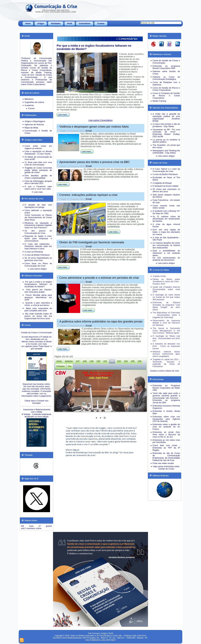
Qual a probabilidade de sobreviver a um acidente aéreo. (166, 253)
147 (78, 361)
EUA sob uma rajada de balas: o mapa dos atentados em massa (166, 232)
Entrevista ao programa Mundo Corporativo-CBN (166, 67)
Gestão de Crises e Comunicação (36, 333)
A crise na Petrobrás (34, 252)
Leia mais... (63, 115)
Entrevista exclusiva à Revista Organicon (166, 407)
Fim (70, 366)
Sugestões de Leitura (34, 102)
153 (119, 361)
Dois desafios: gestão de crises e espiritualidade (38, 177)
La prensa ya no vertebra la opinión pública (166, 141)
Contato (101, 24)
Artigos (41, 24)
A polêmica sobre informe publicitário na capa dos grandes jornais (101, 322)
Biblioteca (29, 99)
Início (59, 361)
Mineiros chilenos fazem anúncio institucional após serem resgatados (166, 354)
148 (85, 361)
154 (126, 361)
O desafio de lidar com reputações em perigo (38, 206)
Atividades (56, 24)
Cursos (31, 108)
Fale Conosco (94, 633)
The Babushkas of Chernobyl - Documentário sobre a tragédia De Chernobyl (166, 315)
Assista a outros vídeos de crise (165, 371)
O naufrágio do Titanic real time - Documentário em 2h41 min (166, 338)
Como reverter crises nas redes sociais (166, 207)
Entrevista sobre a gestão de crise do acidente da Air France (166, 427)
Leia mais (38, 192)
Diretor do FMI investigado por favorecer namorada (92, 242)
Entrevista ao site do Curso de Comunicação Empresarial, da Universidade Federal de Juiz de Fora (166, 457)
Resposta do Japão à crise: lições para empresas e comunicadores (38, 238)
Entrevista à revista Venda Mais (166, 412)
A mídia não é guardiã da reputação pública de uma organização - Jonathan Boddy (166, 117)
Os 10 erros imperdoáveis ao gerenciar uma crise (38, 259)
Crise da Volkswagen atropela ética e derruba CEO (38, 182)
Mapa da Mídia (31, 128)
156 (140, 361)
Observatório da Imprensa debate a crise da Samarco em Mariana (166, 323)
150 (98, 361)
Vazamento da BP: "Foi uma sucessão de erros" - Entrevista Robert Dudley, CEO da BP (166, 133)
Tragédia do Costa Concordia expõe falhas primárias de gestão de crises (38, 170)
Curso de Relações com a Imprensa (166, 83)
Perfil (70, 24)
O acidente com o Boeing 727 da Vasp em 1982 (166, 212)
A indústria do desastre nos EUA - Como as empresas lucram (166, 346)
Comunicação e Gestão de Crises (38, 132)
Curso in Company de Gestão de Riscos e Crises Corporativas (166, 96)
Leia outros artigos (38, 269)
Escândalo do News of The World (166, 179)
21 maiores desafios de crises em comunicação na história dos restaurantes (166, 245)
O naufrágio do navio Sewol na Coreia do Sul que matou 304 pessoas (166, 297)
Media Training (159, 101)
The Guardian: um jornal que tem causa (166, 146)
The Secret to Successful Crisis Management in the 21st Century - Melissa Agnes (166, 331)
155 (133, 361)
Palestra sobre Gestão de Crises (166, 73)
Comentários (85, 24)
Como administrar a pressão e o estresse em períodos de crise (99, 278)
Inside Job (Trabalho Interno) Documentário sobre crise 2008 (166, 289)
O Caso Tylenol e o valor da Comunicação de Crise (166, 170)
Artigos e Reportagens (35, 121)
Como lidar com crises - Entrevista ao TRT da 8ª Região (166, 448)
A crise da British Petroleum (37, 255)
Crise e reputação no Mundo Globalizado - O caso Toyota (38, 153)
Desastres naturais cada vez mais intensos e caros (38, 247)
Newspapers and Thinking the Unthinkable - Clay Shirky (166, 152)
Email (89, 131)
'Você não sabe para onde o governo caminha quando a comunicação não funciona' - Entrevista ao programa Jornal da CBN (166, 398)
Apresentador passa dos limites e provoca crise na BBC (95, 162)
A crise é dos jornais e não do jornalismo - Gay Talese (166, 125)
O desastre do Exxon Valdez (166, 186)
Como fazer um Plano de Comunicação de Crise (38, 265)
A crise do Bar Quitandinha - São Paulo (166, 239)
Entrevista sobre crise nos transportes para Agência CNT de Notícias (166, 419)
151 (105, 361)
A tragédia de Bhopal (162, 183)
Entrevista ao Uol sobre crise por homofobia (166, 441)
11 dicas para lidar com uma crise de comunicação (38, 163)
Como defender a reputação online (38, 212)
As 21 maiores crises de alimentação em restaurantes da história (166, 219)
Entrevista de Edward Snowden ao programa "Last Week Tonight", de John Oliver (166, 306)
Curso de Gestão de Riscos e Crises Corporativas (166, 89)
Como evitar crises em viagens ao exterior (38, 147)
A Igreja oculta (159, 276)
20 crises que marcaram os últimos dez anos (166, 190)
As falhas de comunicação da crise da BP (38, 158)
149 (91, 361)
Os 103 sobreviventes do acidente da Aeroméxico (166, 259)
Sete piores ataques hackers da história (166, 196)
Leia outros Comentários (101, 120)
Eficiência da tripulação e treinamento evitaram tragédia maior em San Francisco (38, 225)
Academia (29, 105)
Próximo (61, 366)
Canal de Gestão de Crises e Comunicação (166, 62)
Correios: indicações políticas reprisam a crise (88, 195)
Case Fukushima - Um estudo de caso (166, 201)
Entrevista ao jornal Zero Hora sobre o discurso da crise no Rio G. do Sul (166, 434)
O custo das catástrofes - (38, 244)
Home (28, 24)
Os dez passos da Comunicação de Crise (38, 232)
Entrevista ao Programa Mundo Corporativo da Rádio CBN (166, 388)
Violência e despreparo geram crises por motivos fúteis (94, 127)
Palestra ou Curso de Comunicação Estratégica (166, 78)
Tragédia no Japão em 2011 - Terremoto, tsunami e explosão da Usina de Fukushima (166, 363)
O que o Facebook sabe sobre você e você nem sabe (38, 188)
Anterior (69, 361)
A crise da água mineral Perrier (166, 225)
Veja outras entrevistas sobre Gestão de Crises (166, 468)
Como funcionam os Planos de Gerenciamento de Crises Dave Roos (38, 217)
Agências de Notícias (34, 124)
